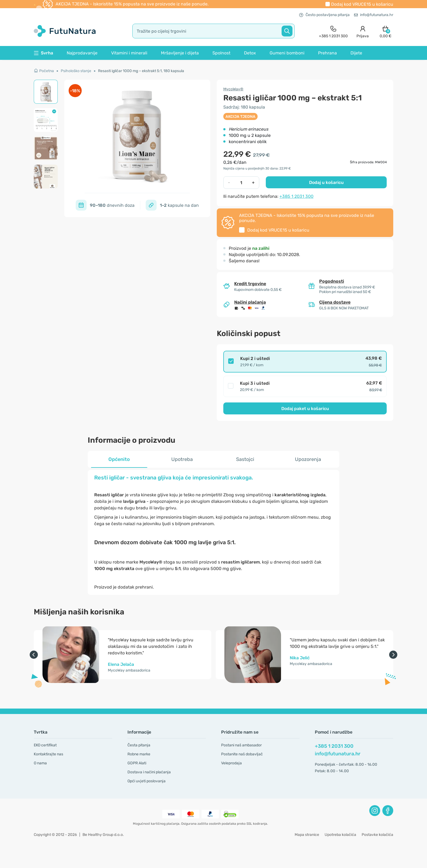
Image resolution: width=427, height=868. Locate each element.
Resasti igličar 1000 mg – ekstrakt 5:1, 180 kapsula (141, 71)
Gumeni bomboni (287, 53)
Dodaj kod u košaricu (362, 4)
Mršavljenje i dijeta (180, 53)
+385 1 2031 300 (296, 196)
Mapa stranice (307, 835)
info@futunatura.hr (374, 15)
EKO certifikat (45, 745)
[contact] (333, 31)
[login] (363, 31)
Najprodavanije (82, 53)
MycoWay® (233, 89)
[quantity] (241, 183)
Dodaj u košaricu (326, 182)
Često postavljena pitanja (324, 15)
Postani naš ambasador (241, 745)
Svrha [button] (43, 53)
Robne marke (139, 754)
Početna (44, 71)
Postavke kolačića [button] (377, 835)
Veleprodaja (231, 763)
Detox (250, 53)
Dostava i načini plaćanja (149, 772)
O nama (40, 763)
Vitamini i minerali (129, 53)
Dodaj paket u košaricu (305, 409)
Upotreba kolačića (340, 835)
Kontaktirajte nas (48, 754)
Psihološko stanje (76, 71)
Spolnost (221, 53)
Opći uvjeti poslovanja (147, 781)
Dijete (356, 53)
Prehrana (327, 53)
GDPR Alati (137, 763)
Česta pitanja (139, 745)
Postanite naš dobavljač (242, 754)
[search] (213, 31)
